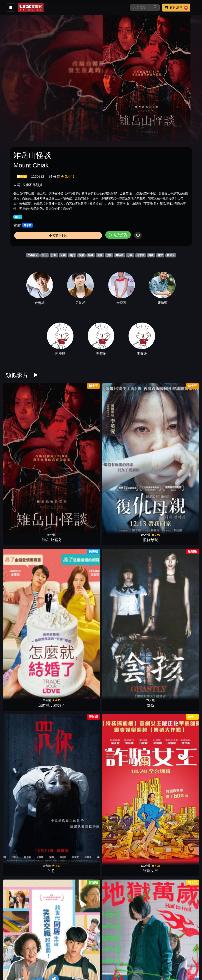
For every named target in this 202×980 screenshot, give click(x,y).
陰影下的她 (183, 777)
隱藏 (151, 255)
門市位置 (131, 958)
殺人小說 (19, 545)
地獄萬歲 (52, 487)
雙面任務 (52, 719)
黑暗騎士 (183, 661)
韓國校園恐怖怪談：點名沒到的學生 (117, 887)
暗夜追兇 (52, 661)
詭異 (109, 255)
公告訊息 (151, 958)
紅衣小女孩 (150, 661)
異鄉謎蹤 (52, 603)
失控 (100, 255)
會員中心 (131, 967)
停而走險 (183, 719)
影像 (91, 255)
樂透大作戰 (150, 835)
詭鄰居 (52, 835)
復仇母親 (52, 429)
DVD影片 (33, 255)
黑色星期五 (183, 603)
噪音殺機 (19, 777)
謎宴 (85, 719)
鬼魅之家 (117, 661)
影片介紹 (90, 958)
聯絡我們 (172, 958)
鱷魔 (117, 603)
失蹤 (81, 255)
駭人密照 (183, 835)
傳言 (160, 255)
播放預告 (118, 235)
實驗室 (120, 255)
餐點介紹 (110, 958)
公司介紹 (110, 967)
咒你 (150, 429)
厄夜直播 (52, 545)
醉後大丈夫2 (19, 719)
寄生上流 (183, 487)
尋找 (72, 255)
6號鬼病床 (85, 603)
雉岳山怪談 (19, 429)
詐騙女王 (183, 429)
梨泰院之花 (85, 487)
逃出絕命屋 (19, 661)
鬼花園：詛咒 (117, 777)
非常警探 (117, 545)
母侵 (85, 661)
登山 (45, 255)
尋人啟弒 (85, 892)
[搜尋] (141, 8)
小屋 (130, 255)
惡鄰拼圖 (183, 545)
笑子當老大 (117, 835)
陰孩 (117, 429)
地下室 (140, 255)
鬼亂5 (150, 603)
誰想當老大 (150, 719)
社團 (63, 255)
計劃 (54, 255)
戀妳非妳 (85, 545)
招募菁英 (90, 967)
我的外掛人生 (150, 777)
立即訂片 (58, 235)
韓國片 (171, 255)
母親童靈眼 (117, 719)
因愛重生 (85, 835)
